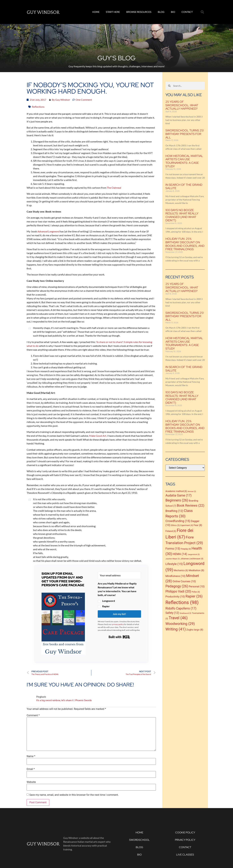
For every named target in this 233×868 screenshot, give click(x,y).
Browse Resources (139, 12)
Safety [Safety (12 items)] (172, 613)
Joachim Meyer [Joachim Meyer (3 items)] (173, 559)
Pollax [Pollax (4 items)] (196, 592)
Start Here (113, 12)
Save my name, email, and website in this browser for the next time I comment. (74, 795)
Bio (173, 12)
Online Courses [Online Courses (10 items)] (184, 581)
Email (31, 769)
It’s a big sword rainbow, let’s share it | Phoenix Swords (64, 700)
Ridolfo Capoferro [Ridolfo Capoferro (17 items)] (181, 608)
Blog (161, 12)
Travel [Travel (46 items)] (178, 618)
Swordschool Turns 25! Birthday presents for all (185, 134)
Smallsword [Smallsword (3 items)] (186, 613)
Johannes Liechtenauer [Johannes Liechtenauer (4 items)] (192, 559)
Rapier (106, 606)
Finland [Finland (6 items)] (171, 531)
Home (96, 12)
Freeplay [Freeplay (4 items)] (186, 549)
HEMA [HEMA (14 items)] (180, 554)
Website (31, 782)
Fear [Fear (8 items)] (198, 525)
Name (31, 756)
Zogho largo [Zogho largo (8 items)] (195, 630)
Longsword (109, 601)
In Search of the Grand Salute (184, 186)
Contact (187, 12)
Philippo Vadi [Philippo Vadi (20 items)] (178, 591)
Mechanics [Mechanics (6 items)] (181, 570)
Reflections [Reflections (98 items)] (182, 602)
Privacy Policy (185, 840)
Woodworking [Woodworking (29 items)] (180, 624)
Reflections (38, 107)
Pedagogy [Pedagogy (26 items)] (177, 586)
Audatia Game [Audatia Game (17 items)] (179, 495)
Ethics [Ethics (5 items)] (175, 525)
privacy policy (118, 624)
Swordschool (139, 840)
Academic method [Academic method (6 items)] (176, 491)
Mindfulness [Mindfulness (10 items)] (175, 576)
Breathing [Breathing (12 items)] (174, 511)
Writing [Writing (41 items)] (176, 629)
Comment (33, 715)
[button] (202, 12)
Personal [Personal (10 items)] (197, 586)
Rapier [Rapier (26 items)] (194, 596)
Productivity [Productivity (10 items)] (175, 597)
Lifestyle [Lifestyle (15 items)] (174, 564)
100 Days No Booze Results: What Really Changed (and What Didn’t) (182, 215)
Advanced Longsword (48, 231)
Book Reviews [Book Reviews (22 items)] (191, 505)
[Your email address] (119, 575)
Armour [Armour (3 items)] (192, 491)
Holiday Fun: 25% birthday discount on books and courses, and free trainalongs (185, 244)
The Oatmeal (114, 188)
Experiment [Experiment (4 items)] (187, 525)
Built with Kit (119, 637)
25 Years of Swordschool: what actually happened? (182, 105)
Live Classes (185, 855)
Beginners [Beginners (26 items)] (177, 500)
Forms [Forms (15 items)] (173, 549)
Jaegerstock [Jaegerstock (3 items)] (194, 554)
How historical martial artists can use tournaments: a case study (184, 161)
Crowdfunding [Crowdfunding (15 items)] (178, 521)
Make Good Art (98, 436)
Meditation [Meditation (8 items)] (196, 570)
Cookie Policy (185, 833)
